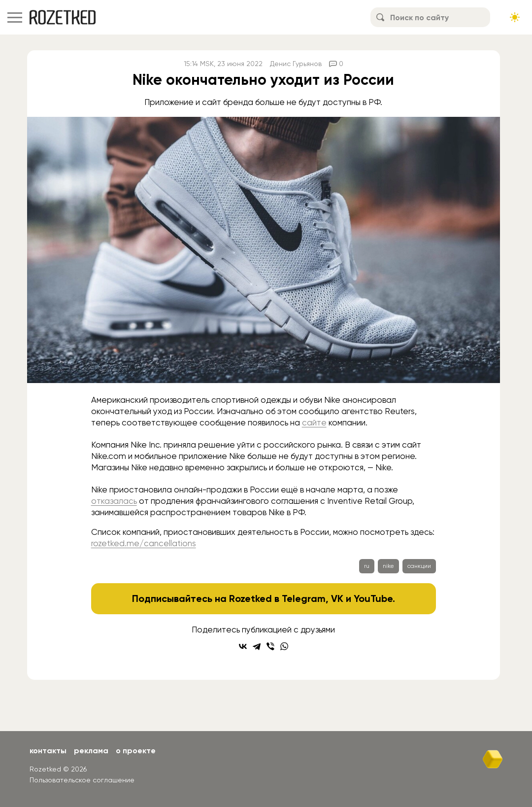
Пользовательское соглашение (82, 780)
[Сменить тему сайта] (515, 17)
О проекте (136, 751)
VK (337, 598)
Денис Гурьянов (296, 64)
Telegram (304, 598)
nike (388, 566)
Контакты (48, 751)
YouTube (373, 598)
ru (367, 566)
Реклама (91, 751)
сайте (314, 422)
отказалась (114, 501)
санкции (419, 566)
